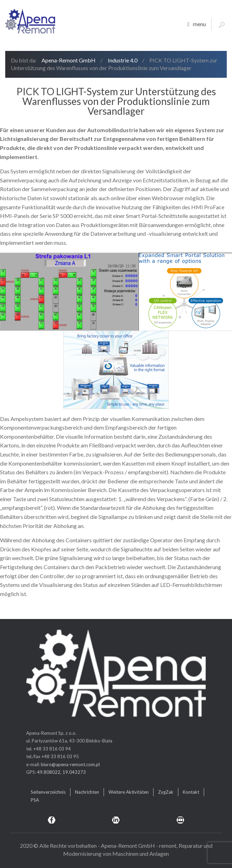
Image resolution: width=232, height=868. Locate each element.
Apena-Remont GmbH (69, 60)
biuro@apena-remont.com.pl (70, 764)
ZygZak (166, 792)
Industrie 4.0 (123, 60)
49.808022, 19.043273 (61, 772)
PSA (35, 800)
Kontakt (191, 792)
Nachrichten (87, 792)
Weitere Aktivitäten (129, 792)
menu (197, 24)
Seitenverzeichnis (48, 792)
